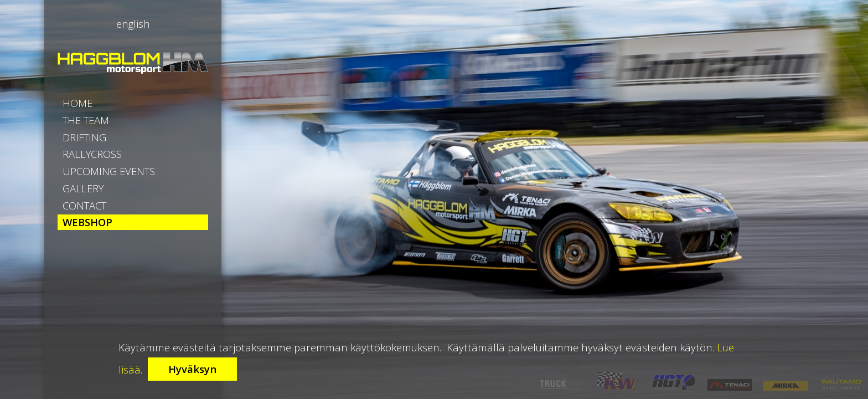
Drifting (97, 166)
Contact (99, 284)
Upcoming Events (133, 224)
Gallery (95, 254)
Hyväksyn (192, 369)
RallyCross (108, 195)
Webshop (100, 313)
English (133, 24)
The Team (100, 136)
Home (86, 106)
